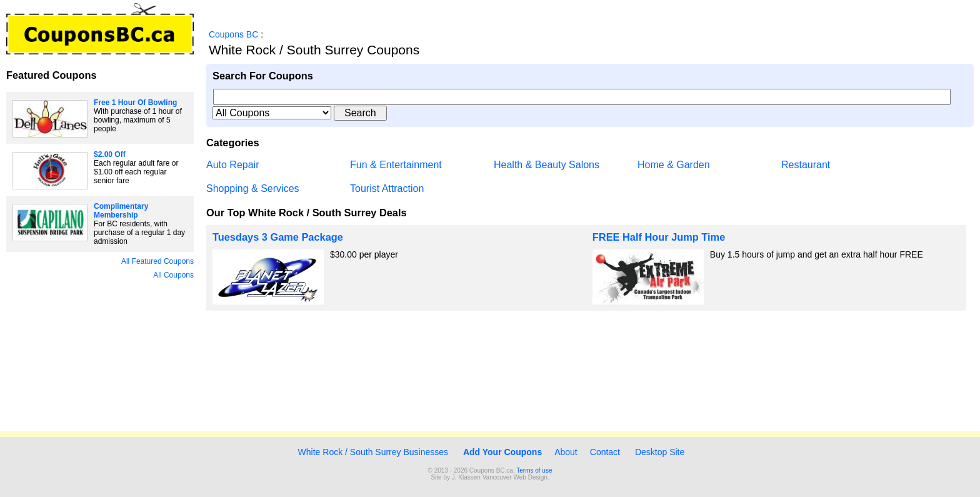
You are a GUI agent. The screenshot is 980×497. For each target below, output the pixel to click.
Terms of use (534, 470)
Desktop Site (660, 452)
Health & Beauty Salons (547, 165)
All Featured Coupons (157, 261)
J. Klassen (466, 477)
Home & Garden (674, 165)
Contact (605, 452)
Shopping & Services (253, 188)
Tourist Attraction (387, 188)
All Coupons (173, 275)
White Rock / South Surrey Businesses (372, 452)
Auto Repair (233, 165)
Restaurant (806, 165)
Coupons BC (233, 34)
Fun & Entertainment (396, 165)
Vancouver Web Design (515, 477)
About (566, 452)
